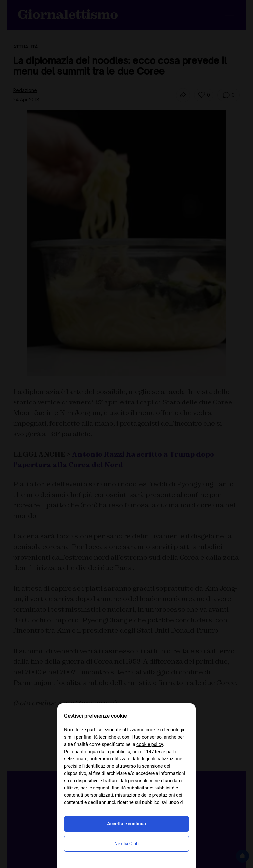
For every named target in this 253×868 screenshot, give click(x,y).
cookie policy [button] (150, 744)
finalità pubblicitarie (132, 788)
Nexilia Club (126, 844)
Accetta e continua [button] (126, 824)
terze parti (165, 752)
